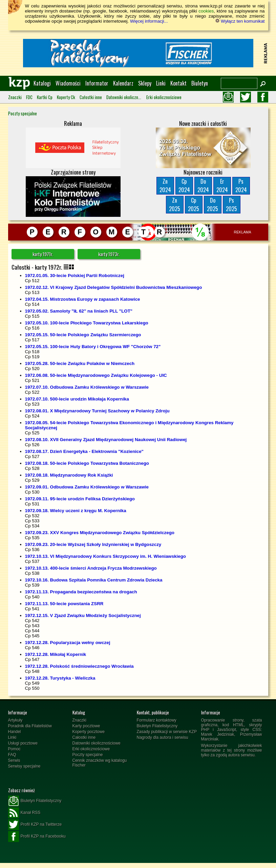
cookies (206, 11)
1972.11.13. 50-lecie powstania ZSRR (64, 604)
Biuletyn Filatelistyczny (157, 726)
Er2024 (222, 186)
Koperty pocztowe (89, 732)
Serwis (14, 760)
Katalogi (42, 83)
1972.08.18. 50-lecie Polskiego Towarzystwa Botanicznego (87, 463)
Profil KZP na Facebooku (37, 837)
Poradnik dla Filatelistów (30, 726)
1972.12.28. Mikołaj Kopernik (56, 654)
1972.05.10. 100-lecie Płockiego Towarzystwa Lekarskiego (87, 323)
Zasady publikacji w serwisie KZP (167, 732)
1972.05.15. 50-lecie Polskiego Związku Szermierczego (83, 335)
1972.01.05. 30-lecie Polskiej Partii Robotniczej (75, 276)
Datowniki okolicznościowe (124, 97)
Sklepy (145, 83)
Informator (97, 83)
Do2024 (203, 186)
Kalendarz (123, 83)
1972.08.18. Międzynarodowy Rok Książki (69, 475)
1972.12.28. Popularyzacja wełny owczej (68, 643)
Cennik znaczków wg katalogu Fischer (100, 763)
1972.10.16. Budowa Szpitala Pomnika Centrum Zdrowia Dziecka (94, 580)
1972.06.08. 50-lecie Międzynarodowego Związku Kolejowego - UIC (96, 375)
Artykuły (15, 720)
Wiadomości (68, 83)
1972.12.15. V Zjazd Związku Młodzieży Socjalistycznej (83, 615)
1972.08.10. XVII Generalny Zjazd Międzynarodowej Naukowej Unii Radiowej (106, 440)
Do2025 (213, 204)
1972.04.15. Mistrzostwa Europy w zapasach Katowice (83, 299)
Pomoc (14, 749)
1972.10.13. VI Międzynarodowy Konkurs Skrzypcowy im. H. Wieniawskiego (105, 556)
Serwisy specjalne (24, 766)
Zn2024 (165, 186)
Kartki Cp (45, 97)
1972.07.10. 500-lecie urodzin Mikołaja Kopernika (77, 399)
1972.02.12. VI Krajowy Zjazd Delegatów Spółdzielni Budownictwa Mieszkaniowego (114, 287)
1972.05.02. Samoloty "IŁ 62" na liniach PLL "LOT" (79, 311)
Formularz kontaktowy (157, 720)
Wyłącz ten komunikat (240, 21)
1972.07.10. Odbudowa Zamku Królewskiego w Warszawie (87, 387)
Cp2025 (194, 204)
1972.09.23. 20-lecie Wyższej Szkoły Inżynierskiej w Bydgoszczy (93, 544)
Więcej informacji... (149, 21)
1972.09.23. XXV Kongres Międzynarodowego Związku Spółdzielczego (100, 533)
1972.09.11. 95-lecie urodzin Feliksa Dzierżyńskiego (80, 499)
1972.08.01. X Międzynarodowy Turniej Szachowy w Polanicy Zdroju (97, 411)
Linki (161, 83)
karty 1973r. (109, 254)
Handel (15, 732)
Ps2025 (231, 204)
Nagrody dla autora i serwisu (163, 737)
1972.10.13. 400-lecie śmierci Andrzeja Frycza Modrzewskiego (91, 568)
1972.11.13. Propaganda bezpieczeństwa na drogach (81, 592)
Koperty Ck (66, 97)
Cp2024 (184, 186)
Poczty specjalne (23, 113)
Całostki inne (91, 97)
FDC (29, 97)
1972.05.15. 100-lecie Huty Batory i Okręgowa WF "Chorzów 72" (93, 347)
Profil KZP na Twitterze (35, 825)
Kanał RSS (24, 813)
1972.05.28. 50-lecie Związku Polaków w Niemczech (80, 363)
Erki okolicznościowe (164, 97)
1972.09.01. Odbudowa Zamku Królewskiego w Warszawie (87, 487)
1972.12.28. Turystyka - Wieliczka (60, 678)
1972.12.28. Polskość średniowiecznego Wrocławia (79, 666)
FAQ (12, 755)
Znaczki (15, 97)
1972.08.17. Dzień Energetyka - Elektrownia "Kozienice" (84, 451)
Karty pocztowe (86, 726)
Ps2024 (241, 186)
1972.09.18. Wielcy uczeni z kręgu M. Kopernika (76, 511)
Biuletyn (200, 83)
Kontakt (178, 83)
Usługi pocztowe (23, 743)
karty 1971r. (43, 254)
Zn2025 (175, 204)
